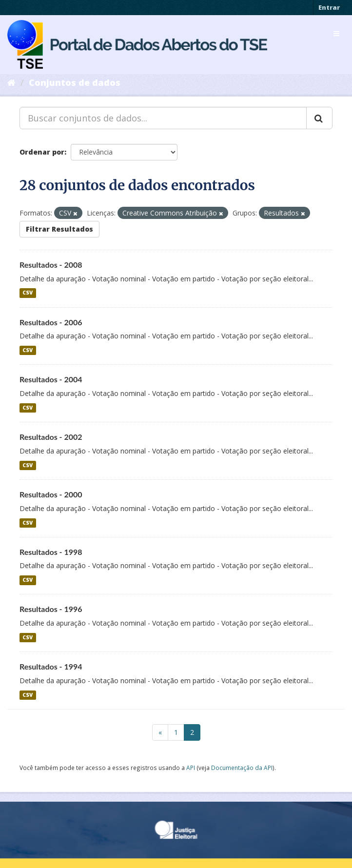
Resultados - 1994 (51, 666)
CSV (28, 293)
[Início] (11, 82)
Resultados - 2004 (51, 379)
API (191, 768)
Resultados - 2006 (51, 322)
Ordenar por (42, 152)
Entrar (329, 7)
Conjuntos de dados (75, 82)
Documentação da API (242, 768)
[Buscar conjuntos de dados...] (163, 118)
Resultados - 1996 (51, 609)
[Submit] (319, 118)
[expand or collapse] (336, 34)
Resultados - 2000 (51, 494)
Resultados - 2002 (51, 437)
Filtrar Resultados (59, 229)
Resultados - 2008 (51, 265)
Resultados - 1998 (51, 552)
